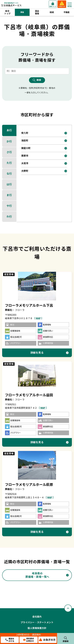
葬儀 (22, 12)
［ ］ (38, 318)
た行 (9, 163)
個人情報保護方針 (37, 628)
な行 (9, 174)
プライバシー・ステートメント (37, 622)
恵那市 (25, 156)
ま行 (9, 195)
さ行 (9, 152)
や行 (9, 206)
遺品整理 (37, 12)
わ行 (9, 217)
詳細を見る (37, 353)
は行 (9, 184)
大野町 (25, 171)
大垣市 (25, 163)
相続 (52, 12)
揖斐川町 (26, 148)
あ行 (9, 130)
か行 (9, 141)
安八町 (25, 133)
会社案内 (37, 617)
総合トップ (7, 12)
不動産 (67, 12)
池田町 (25, 141)
